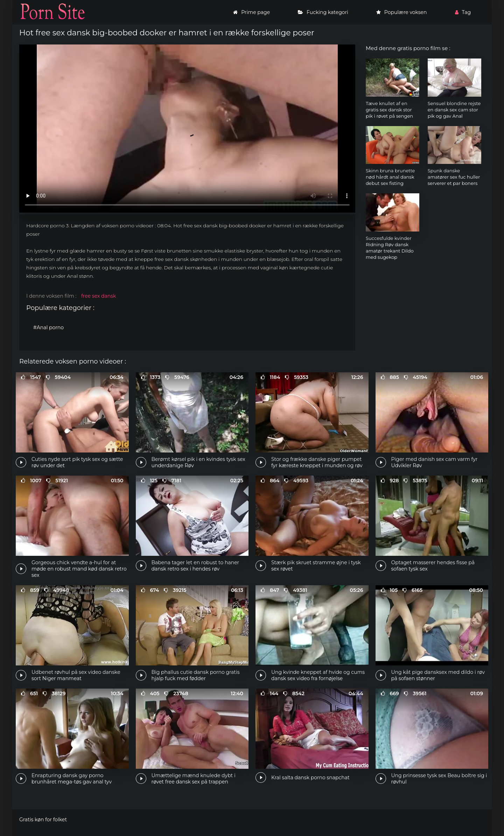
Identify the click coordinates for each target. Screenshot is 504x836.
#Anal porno (48, 327)
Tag (463, 12)
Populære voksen (402, 12)
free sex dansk (99, 296)
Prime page (251, 12)
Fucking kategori (323, 12)
